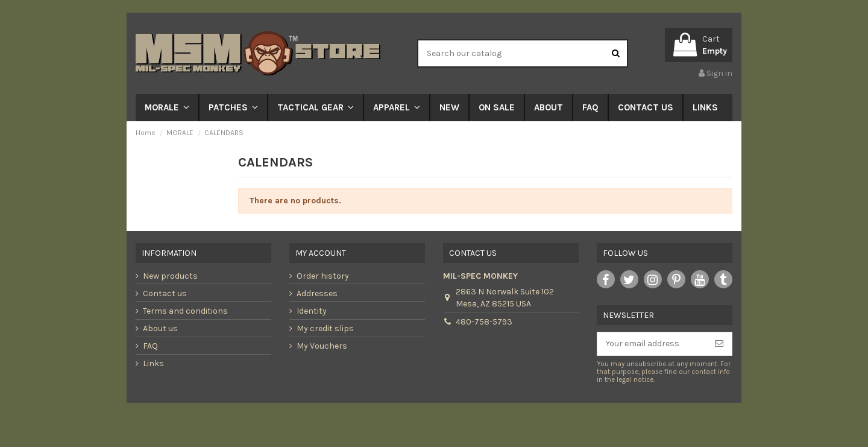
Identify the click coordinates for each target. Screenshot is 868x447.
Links (153, 363)
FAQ (150, 346)
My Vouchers (322, 346)
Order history (323, 276)
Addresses (317, 293)
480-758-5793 (484, 322)
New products (170, 276)
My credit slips (325, 328)
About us (160, 328)
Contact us (165, 293)
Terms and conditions (185, 311)
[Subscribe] (719, 344)
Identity (312, 311)
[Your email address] (652, 344)
